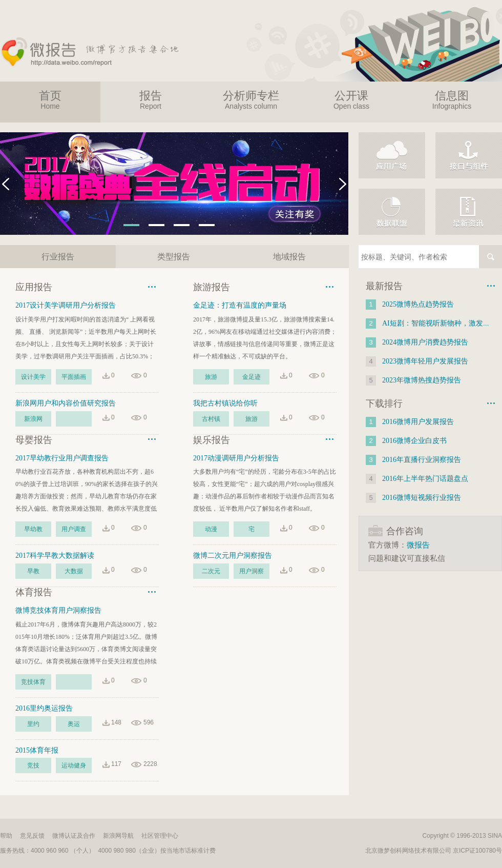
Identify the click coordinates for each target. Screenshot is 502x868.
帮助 (6, 836)
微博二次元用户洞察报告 (233, 556)
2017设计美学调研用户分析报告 (66, 305)
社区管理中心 (160, 836)
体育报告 (34, 592)
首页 (50, 100)
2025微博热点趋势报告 (418, 304)
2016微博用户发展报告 (418, 422)
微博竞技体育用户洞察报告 (58, 610)
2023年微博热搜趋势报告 (422, 380)
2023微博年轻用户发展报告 (425, 361)
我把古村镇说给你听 (225, 403)
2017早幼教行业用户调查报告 (62, 458)
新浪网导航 (118, 836)
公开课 (351, 100)
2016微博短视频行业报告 (422, 498)
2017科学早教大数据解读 (55, 556)
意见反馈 (32, 836)
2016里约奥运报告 (44, 708)
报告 (151, 100)
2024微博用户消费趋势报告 (425, 342)
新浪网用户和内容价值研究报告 (66, 403)
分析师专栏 (251, 100)
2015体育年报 (37, 750)
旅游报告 (212, 287)
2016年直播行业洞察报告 (422, 460)
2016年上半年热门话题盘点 (425, 479)
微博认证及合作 (74, 836)
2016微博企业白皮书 (414, 441)
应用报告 (34, 287)
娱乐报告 (212, 440)
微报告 (418, 545)
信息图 (452, 100)
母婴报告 (34, 440)
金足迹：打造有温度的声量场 (240, 305)
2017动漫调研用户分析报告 (236, 458)
